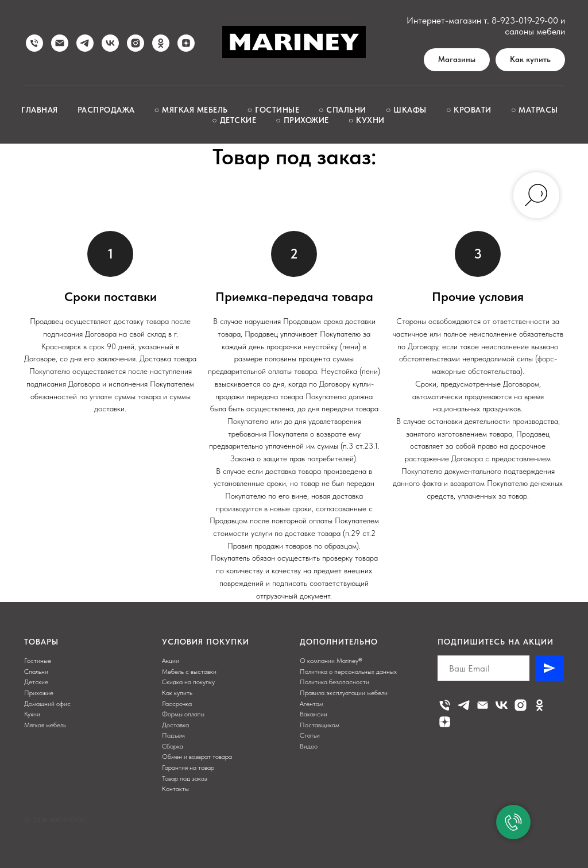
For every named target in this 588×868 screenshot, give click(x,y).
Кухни (32, 714)
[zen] (186, 43)
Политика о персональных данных (348, 672)
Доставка (175, 725)
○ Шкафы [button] (406, 110)
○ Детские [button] (234, 120)
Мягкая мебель (45, 725)
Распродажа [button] (106, 110)
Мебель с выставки (189, 672)
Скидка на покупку (188, 682)
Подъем (173, 735)
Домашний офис (47, 704)
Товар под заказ (185, 778)
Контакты (175, 789)
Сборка (173, 746)
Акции (171, 661)
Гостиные (38, 661)
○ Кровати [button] (469, 110)
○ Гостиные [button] (273, 110)
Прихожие (39, 693)
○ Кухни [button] (367, 120)
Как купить (177, 693)
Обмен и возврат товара (197, 757)
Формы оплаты (183, 714)
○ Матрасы (535, 110)
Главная (40, 110)
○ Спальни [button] (343, 110)
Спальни (36, 672)
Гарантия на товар (188, 767)
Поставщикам (320, 725)
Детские (36, 682)
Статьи (310, 735)
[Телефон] (445, 705)
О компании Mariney (329, 661)
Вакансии (314, 714)
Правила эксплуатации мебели (344, 693)
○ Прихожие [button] (302, 120)
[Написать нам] (60, 43)
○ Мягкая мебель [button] (191, 110)
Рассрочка (177, 704)
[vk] (110, 43)
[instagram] (136, 43)
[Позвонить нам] (34, 43)
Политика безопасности (334, 682)
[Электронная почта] (483, 705)
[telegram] (85, 43)
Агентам (312, 704)
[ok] (161, 43)
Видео (309, 746)
